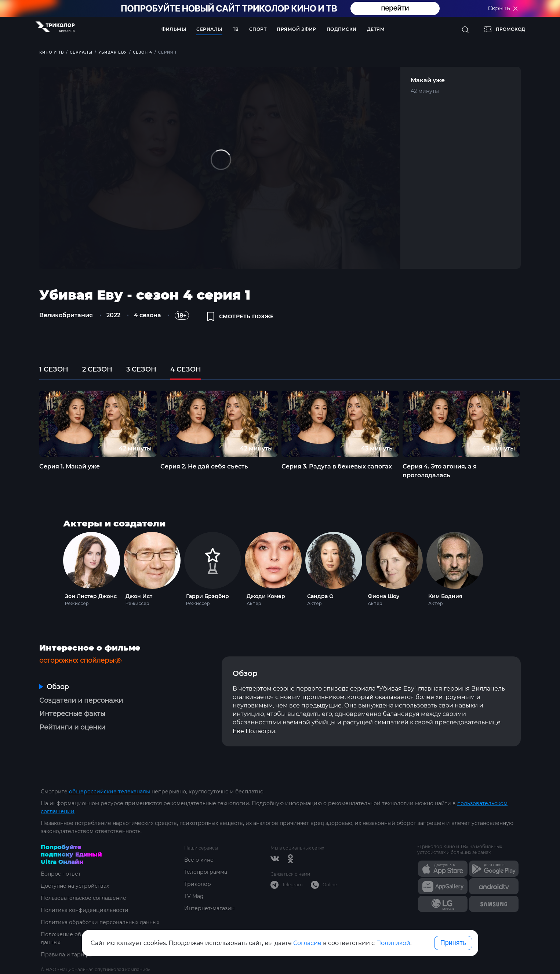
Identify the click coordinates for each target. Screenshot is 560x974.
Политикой (393, 943)
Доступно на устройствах (75, 886)
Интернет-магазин (209, 908)
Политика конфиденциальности (85, 910)
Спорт (258, 29)
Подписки (342, 29)
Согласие (307, 943)
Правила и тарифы (67, 955)
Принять (453, 943)
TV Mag (194, 896)
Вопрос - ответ (61, 874)
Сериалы (209, 29)
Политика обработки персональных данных (100, 922)
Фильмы (174, 29)
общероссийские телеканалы (110, 792)
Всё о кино (199, 860)
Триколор (198, 884)
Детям (376, 29)
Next (534, 423)
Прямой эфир (297, 29)
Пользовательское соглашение (83, 898)
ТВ (236, 29)
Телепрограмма (206, 872)
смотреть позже (240, 316)
